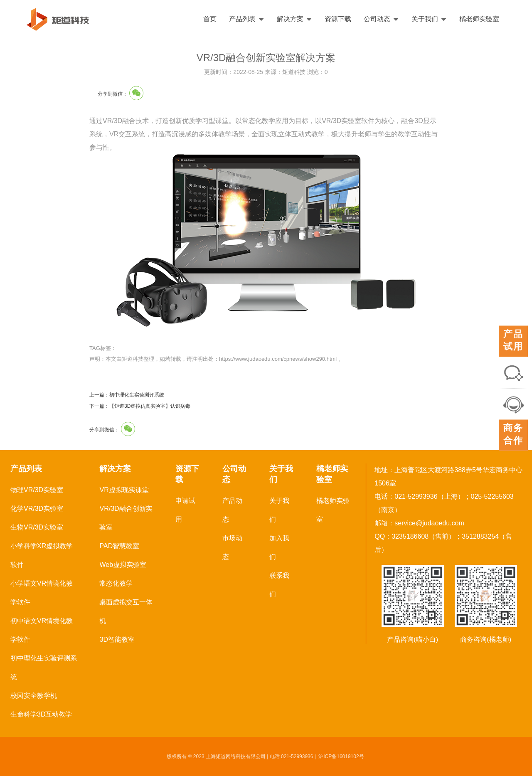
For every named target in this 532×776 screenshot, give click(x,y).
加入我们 (279, 547)
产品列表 (247, 19)
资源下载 (338, 19)
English (502, 19)
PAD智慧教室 (119, 546)
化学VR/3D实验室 (37, 509)
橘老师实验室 (479, 19)
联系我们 (279, 585)
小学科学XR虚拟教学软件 (42, 555)
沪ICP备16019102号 (341, 756)
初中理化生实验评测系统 (44, 668)
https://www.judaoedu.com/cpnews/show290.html (278, 359)
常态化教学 (116, 583)
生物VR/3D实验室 (37, 527)
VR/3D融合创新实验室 (126, 518)
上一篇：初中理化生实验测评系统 (127, 395)
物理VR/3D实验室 (37, 490)
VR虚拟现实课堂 (124, 490)
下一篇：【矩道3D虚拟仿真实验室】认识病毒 (140, 406)
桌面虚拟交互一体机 (126, 611)
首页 (210, 19)
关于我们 (429, 19)
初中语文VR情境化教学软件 (42, 630)
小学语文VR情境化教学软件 (42, 593)
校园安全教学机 (34, 696)
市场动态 (232, 547)
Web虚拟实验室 (123, 565)
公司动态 (381, 19)
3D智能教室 (117, 639)
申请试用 (185, 510)
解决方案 (294, 19)
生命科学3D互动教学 (41, 714)
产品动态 (232, 510)
